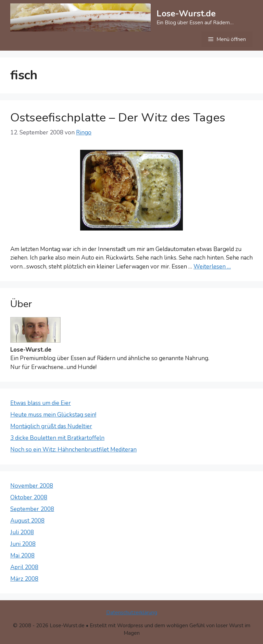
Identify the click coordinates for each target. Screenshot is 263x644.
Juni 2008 (23, 544)
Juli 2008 (22, 532)
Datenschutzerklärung (132, 613)
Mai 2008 (22, 556)
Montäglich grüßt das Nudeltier (51, 426)
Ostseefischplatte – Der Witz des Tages (118, 117)
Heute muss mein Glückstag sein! (53, 415)
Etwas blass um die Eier (41, 403)
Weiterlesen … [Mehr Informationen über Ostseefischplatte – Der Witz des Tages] (212, 267)
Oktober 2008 (29, 497)
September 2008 (32, 509)
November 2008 (32, 486)
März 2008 (24, 579)
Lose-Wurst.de (186, 14)
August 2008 (27, 521)
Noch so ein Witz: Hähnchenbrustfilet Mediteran (73, 450)
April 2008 (24, 567)
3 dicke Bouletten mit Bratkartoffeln (57, 438)
